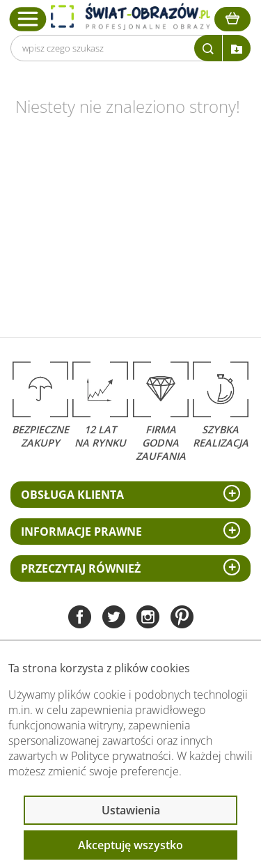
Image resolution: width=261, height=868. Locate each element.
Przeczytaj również (81, 568)
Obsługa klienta (72, 495)
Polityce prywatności (121, 756)
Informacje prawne (81, 532)
